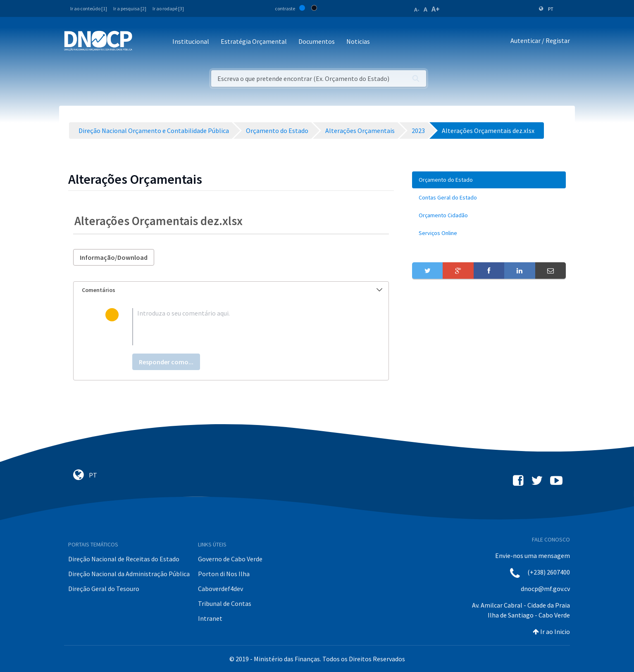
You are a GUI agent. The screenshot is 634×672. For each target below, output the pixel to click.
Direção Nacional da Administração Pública (129, 574)
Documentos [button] (317, 41)
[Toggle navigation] (143, 42)
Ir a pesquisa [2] (130, 8)
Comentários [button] (232, 290)
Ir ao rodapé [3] (168, 8)
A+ (436, 9)
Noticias (358, 41)
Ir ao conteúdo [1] (89, 8)
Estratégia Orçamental (254, 41)
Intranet (210, 618)
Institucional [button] (191, 41)
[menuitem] (489, 180)
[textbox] (244, 327)
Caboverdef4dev (220, 589)
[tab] (231, 290)
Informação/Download (114, 257)
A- (417, 9)
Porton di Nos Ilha (224, 574)
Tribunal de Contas (225, 603)
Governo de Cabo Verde (230, 559)
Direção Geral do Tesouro (104, 589)
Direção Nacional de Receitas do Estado (124, 559)
